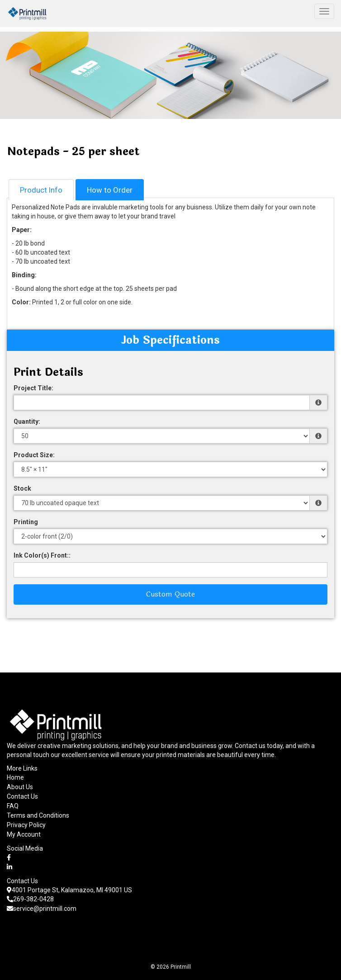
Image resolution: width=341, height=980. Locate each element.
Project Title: (33, 388)
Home (15, 777)
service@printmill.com (42, 909)
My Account (24, 834)
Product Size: (34, 455)
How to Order (110, 190)
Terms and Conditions (38, 815)
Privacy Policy (26, 825)
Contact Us (22, 796)
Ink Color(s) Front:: (42, 555)
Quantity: (27, 421)
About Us (20, 787)
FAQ (13, 806)
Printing (26, 522)
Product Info (41, 190)
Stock (22, 488)
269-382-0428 (30, 899)
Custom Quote (170, 594)
